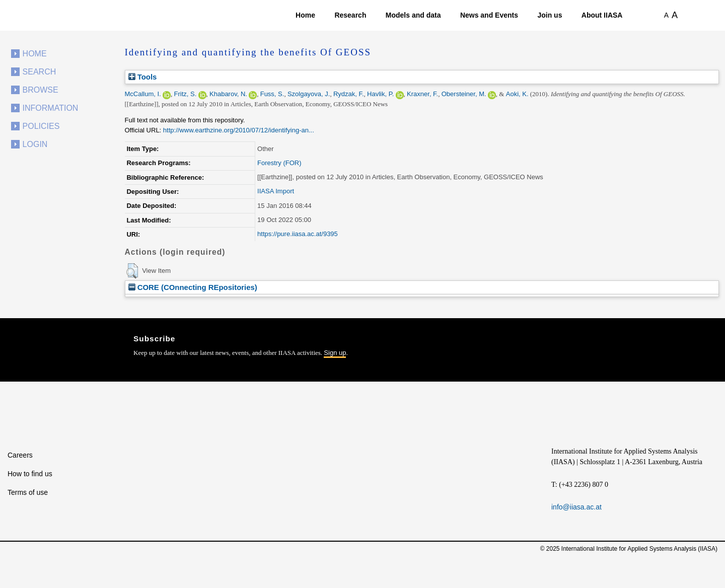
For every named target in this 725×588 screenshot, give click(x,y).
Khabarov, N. (228, 94)
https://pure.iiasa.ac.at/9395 (298, 234)
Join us (550, 15)
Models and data (413, 15)
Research (350, 15)
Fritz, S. (185, 94)
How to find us (30, 474)
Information (51, 108)
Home (305, 15)
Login (35, 144)
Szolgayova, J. (309, 94)
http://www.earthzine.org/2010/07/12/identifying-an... (239, 130)
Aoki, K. (517, 94)
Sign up (335, 353)
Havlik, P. (380, 94)
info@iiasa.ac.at (576, 507)
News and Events (489, 15)
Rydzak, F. (349, 94)
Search (40, 72)
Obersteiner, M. (464, 94)
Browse (41, 90)
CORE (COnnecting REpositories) (193, 287)
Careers (20, 455)
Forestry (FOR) (279, 163)
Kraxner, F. (422, 94)
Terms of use (28, 492)
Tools (143, 77)
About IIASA (602, 15)
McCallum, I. (143, 94)
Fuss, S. (272, 94)
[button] (132, 271)
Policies (41, 126)
